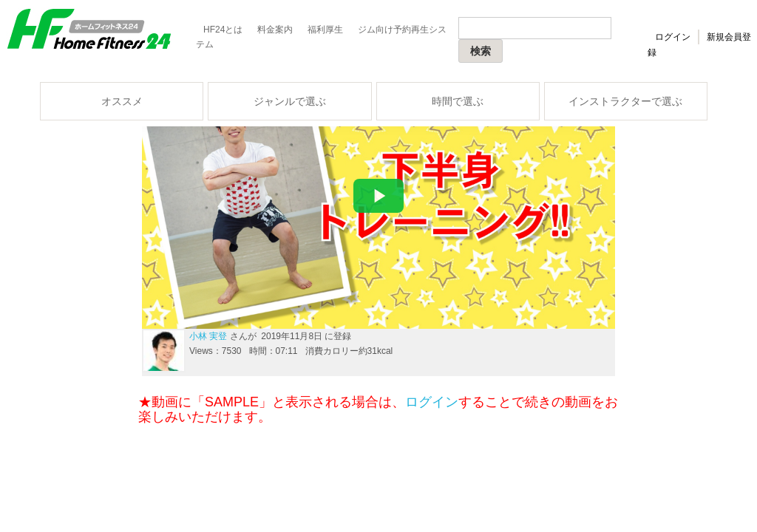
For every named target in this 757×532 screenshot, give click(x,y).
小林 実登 (208, 336)
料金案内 (275, 30)
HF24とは (223, 30)
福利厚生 (325, 30)
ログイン (673, 37)
